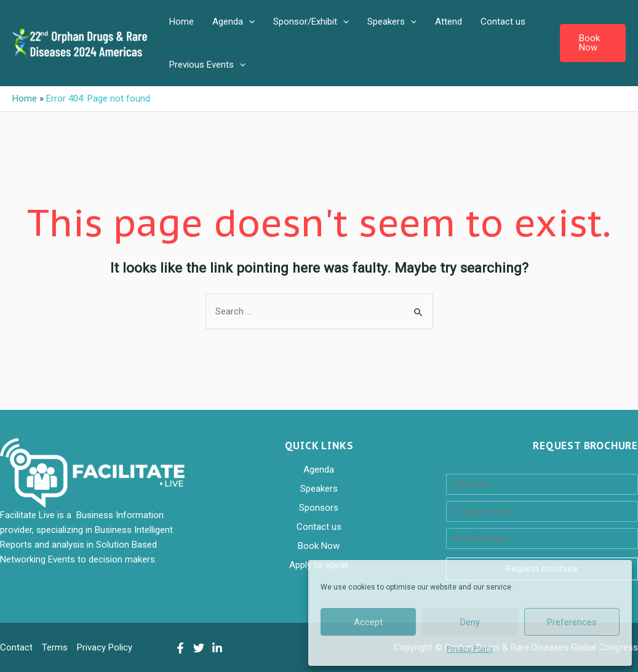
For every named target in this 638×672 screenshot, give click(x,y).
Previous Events (207, 65)
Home (181, 22)
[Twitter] (199, 648)
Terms (55, 647)
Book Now (319, 546)
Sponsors (319, 508)
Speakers (392, 22)
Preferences (572, 622)
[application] (249, 22)
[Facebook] (180, 648)
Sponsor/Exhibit (311, 22)
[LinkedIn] (217, 648)
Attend (449, 22)
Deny (470, 622)
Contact (16, 647)
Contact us (503, 22)
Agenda (233, 22)
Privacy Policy (470, 649)
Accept (368, 622)
